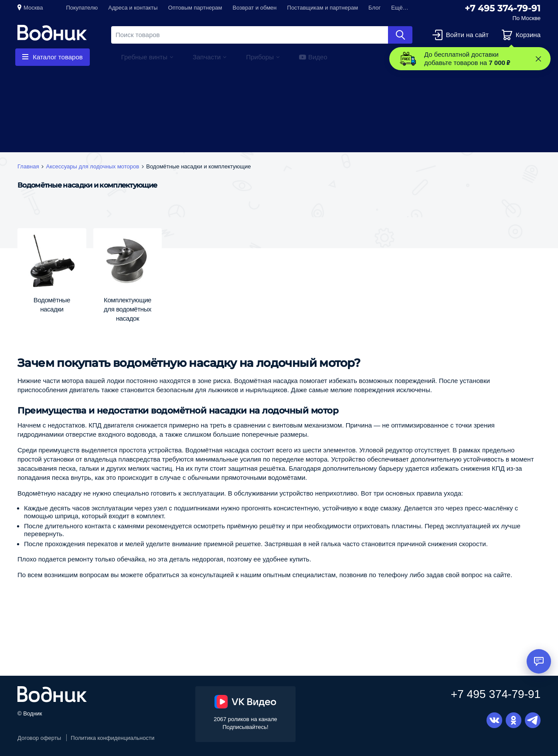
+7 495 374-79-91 (503, 8)
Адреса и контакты (133, 8)
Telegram (533, 720)
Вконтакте (494, 720)
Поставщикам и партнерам (323, 8)
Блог (374, 8)
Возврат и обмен (255, 8)
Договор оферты (39, 738)
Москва (33, 8)
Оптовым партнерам (195, 8)
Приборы (260, 57)
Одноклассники (514, 720)
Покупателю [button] (82, 8)
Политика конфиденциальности (112, 738)
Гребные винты (144, 57)
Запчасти (207, 57)
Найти (400, 35)
